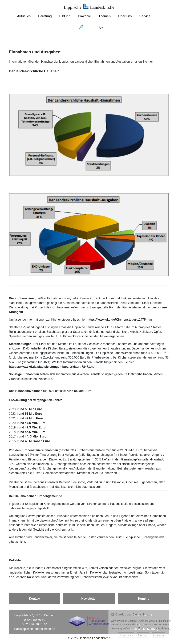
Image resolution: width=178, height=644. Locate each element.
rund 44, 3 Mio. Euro (32, 436)
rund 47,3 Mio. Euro (31, 427)
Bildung (65, 16)
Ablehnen (143, 635)
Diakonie (84, 16)
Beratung (45, 16)
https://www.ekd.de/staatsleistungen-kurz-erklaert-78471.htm (53, 367)
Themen (104, 16)
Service (145, 16)
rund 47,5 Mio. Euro (31, 423)
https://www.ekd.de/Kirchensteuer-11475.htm (120, 320)
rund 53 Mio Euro (30, 409)
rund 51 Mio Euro (30, 414)
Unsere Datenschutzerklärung (154, 628)
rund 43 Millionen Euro (34, 441)
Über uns (125, 16)
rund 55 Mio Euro (79, 391)
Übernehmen (126, 635)
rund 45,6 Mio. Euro (31, 432)
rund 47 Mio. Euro (30, 418)
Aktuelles (24, 16)
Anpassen (158, 635)
